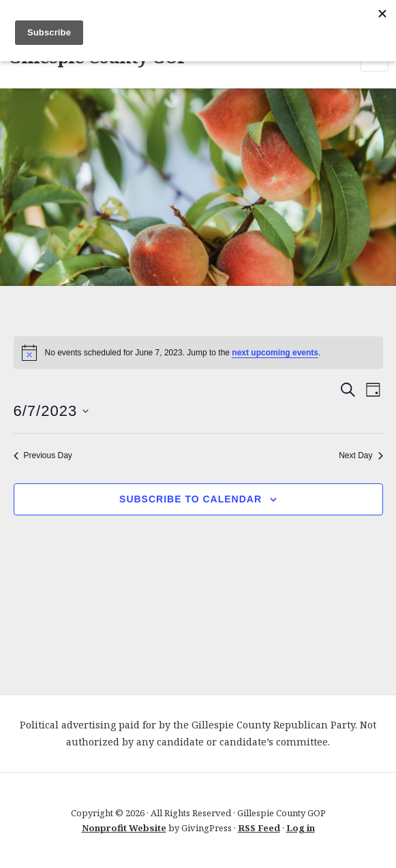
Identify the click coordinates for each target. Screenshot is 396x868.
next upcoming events (275, 353)
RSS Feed (259, 828)
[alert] (198, 353)
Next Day (361, 455)
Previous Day (43, 455)
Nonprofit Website (124, 828)
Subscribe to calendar (191, 499)
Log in (301, 828)
